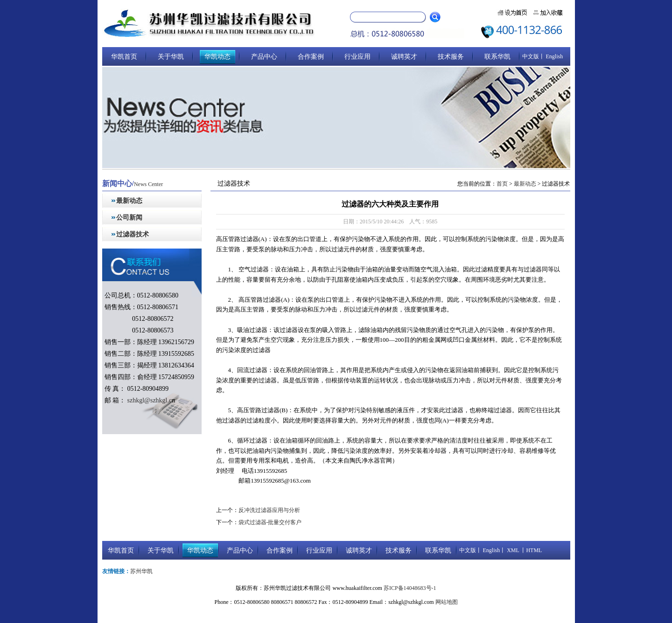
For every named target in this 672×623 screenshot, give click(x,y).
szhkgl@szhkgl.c (149, 400)
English (554, 56)
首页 (502, 184)
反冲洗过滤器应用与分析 (269, 510)
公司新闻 (129, 218)
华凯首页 (124, 57)
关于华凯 (171, 57)
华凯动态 (217, 57)
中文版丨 (533, 56)
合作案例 (311, 57)
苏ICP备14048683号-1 (410, 588)
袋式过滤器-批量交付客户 (270, 522)
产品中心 (264, 57)
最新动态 (129, 201)
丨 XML (509, 550)
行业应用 (357, 57)
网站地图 (447, 602)
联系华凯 (497, 57)
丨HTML (530, 550)
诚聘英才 (404, 57)
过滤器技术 (133, 234)
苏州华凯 (141, 571)
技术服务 (451, 57)
